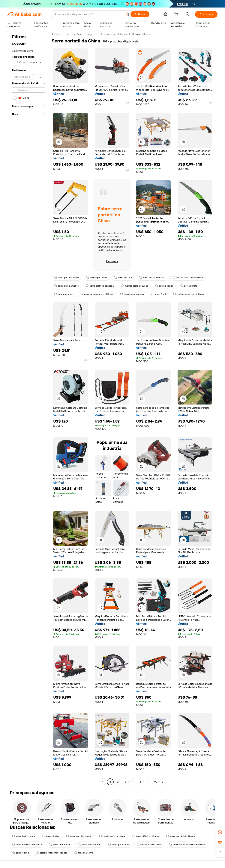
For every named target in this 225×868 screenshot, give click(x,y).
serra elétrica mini (89, 845)
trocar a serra (84, 853)
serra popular (164, 286)
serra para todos (119, 845)
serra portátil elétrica (152, 278)
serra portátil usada (67, 278)
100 (155, 782)
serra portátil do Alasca (180, 836)
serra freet (159, 294)
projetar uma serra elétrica (97, 294)
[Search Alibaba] (88, 14)
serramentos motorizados (52, 853)
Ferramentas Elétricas (114, 34)
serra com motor (60, 845)
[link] (220, 832)
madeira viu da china (112, 836)
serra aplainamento (66, 286)
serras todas (51, 836)
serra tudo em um (24, 836)
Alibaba (56, 34)
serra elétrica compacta (27, 845)
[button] (127, 14)
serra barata (189, 286)
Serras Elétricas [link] (141, 34)
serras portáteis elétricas (188, 278)
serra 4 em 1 (21, 853)
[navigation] (28, 408)
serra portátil (123, 278)
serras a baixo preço (149, 845)
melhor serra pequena (135, 286)
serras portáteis (96, 278)
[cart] (177, 15)
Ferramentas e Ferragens (81, 34)
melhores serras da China (189, 294)
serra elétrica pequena (100, 286)
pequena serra (64, 294)
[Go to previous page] (103, 782)
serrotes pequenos (132, 294)
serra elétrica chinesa (145, 836)
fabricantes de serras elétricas (187, 845)
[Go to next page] (163, 782)
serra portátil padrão (79, 836)
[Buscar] (140, 14)
